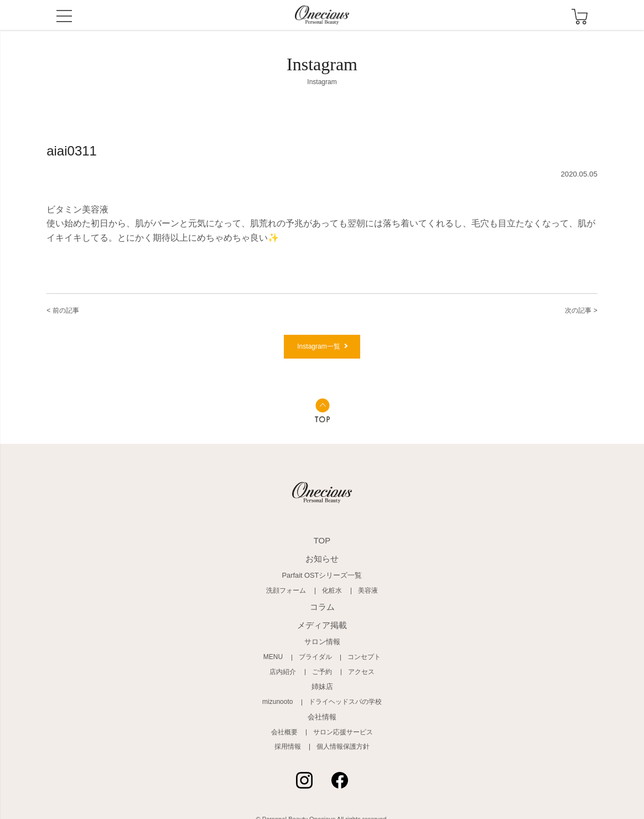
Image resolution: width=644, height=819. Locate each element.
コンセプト (361, 652)
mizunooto (281, 694)
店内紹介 (286, 665)
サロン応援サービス (342, 724)
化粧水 (331, 592)
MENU (64, 17)
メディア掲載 (322, 622)
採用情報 (290, 737)
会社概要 (287, 724)
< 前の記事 (68, 310)
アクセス (358, 665)
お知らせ (322, 561)
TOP (322, 546)
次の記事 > (576, 310)
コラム (322, 606)
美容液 (364, 592)
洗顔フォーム (289, 592)
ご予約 (322, 665)
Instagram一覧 (318, 351)
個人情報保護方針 (341, 737)
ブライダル (316, 652)
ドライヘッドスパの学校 (344, 694)
